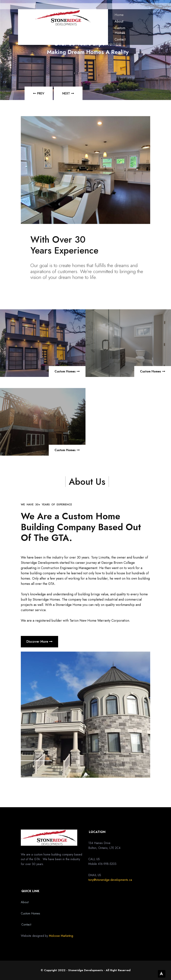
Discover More (39, 642)
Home (119, 15)
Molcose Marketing (61, 936)
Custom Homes (120, 30)
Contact (120, 39)
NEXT (66, 93)
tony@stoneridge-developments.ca (110, 880)
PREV (41, 93)
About (119, 21)
